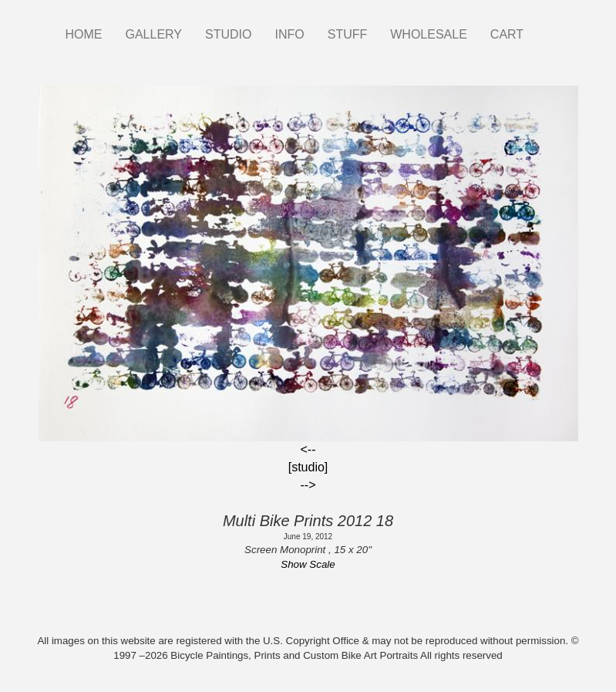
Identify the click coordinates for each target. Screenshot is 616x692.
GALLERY (154, 34)
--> (308, 485)
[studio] (308, 467)
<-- (308, 449)
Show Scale (308, 564)
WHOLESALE (429, 34)
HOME (84, 34)
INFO (289, 34)
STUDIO (228, 34)
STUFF (348, 34)
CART (507, 34)
